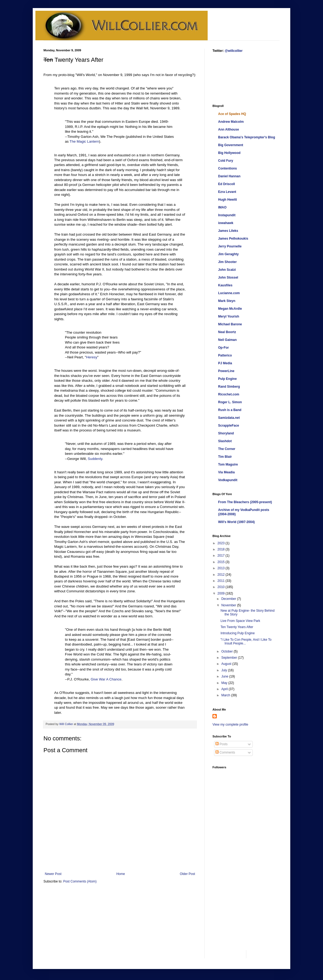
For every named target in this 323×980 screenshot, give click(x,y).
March (226, 695)
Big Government (231, 145)
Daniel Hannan (229, 176)
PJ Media (225, 363)
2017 (222, 556)
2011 (222, 581)
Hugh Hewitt (227, 200)
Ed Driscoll (227, 184)
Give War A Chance (106, 679)
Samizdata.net (229, 418)
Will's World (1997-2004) (236, 522)
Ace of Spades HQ (232, 114)
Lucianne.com (229, 293)
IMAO (222, 207)
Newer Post (53, 874)
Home (121, 874)
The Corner (227, 449)
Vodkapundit (228, 480)
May (225, 683)
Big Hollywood (229, 153)
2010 (222, 587)
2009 (222, 593)
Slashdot (225, 441)
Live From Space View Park (240, 621)
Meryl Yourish (229, 316)
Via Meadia (226, 472)
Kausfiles (225, 285)
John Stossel (228, 278)
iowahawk (226, 223)
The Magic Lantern (84, 141)
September (230, 658)
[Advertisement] (229, 78)
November (229, 605)
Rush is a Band (230, 410)
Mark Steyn (227, 301)
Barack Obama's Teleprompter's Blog (247, 137)
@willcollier (234, 51)
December (229, 599)
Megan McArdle (230, 309)
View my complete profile (230, 725)
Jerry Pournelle (230, 246)
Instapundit (227, 215)
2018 (222, 549)
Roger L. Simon (230, 402)
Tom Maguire (228, 464)
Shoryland (226, 433)
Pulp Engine (227, 379)
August (227, 664)
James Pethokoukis (233, 239)
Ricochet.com (229, 394)
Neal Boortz (227, 332)
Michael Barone (230, 324)
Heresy (92, 357)
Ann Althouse (229, 129)
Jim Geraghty (228, 254)
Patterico (225, 355)
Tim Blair (225, 457)
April (225, 689)
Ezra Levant (227, 192)
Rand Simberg (229, 387)
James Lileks (228, 231)
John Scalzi (227, 270)
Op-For (223, 348)
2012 (222, 575)
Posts (221, 744)
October (227, 651)
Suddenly (95, 459)
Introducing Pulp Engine (238, 633)
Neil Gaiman (227, 340)
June (225, 676)
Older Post (187, 874)
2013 (222, 568)
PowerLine (226, 371)
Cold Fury (226, 161)
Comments (225, 752)
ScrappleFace (229, 426)
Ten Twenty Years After (237, 627)
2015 (222, 562)
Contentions (227, 168)
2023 (222, 543)
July (225, 670)
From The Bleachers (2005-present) (245, 502)
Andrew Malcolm (231, 122)
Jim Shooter (227, 262)
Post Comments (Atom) (80, 881)
